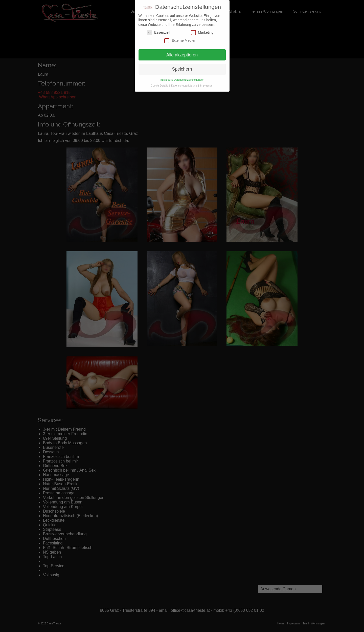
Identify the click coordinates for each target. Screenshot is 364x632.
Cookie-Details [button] (160, 86)
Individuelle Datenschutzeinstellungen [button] (182, 80)
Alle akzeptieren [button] (182, 55)
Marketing (202, 33)
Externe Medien (180, 40)
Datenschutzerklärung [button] (184, 86)
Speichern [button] (182, 69)
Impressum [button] (207, 86)
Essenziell (159, 33)
